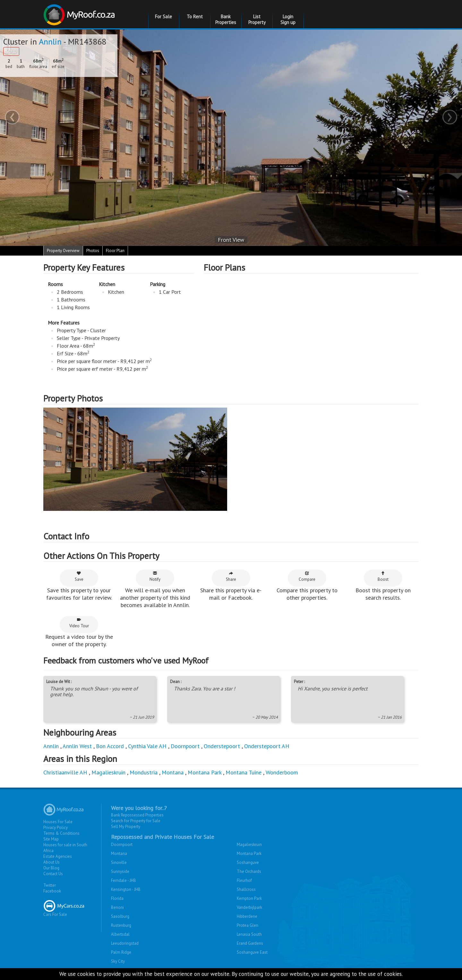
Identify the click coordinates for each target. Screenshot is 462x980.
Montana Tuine (244, 772)
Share (231, 576)
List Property (257, 19)
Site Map (51, 839)
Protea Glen (248, 925)
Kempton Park (249, 898)
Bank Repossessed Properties (137, 815)
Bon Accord (110, 746)
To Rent (195, 17)
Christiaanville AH (65, 772)
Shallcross (246, 889)
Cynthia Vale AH (147, 746)
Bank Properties (226, 19)
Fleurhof (244, 880)
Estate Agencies (58, 856)
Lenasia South (249, 934)
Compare (307, 576)
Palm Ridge (121, 952)
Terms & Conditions (61, 833)
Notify (155, 576)
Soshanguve (248, 862)
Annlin (50, 42)
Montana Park (205, 772)
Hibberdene (247, 916)
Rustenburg (121, 925)
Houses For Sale (58, 822)
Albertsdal (120, 934)
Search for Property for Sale (136, 821)
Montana (173, 772)
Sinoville (119, 862)
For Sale (163, 17)
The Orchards (249, 871)
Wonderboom (282, 772)
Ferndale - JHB (124, 880)
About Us (51, 862)
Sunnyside (120, 871)
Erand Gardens (250, 943)
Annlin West (77, 746)
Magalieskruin (108, 772)
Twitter (50, 885)
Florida (117, 898)
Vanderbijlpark (249, 907)
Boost (383, 576)
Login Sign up (288, 19)
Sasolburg (120, 916)
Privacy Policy (56, 828)
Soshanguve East (252, 952)
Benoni (117, 907)
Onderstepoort (222, 746)
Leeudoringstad (125, 943)
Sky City (118, 961)
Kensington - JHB (126, 889)
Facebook (52, 891)
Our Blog (51, 868)
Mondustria (144, 772)
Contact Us (53, 874)
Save (79, 576)
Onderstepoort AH (267, 746)
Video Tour (79, 623)
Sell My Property (126, 827)
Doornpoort (185, 746)
